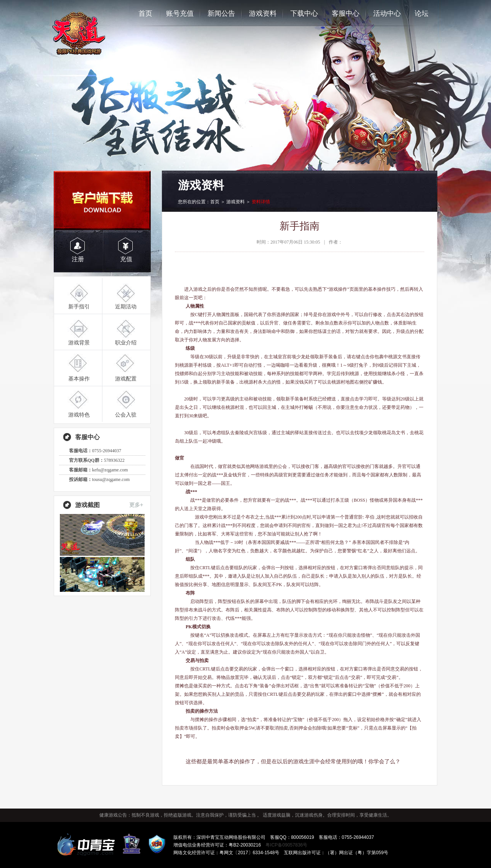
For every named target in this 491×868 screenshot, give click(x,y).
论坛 (422, 13)
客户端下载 (102, 200)
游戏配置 (126, 379)
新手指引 (79, 306)
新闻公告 (221, 13)
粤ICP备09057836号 (286, 845)
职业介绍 (126, 343)
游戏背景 (79, 343)
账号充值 (180, 13)
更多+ (136, 505)
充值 (126, 259)
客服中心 (346, 13)
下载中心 (304, 13)
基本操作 (79, 379)
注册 (78, 259)
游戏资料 (263, 13)
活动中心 (387, 13)
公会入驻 (126, 415)
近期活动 (126, 306)
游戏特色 (79, 415)
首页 (145, 13)
